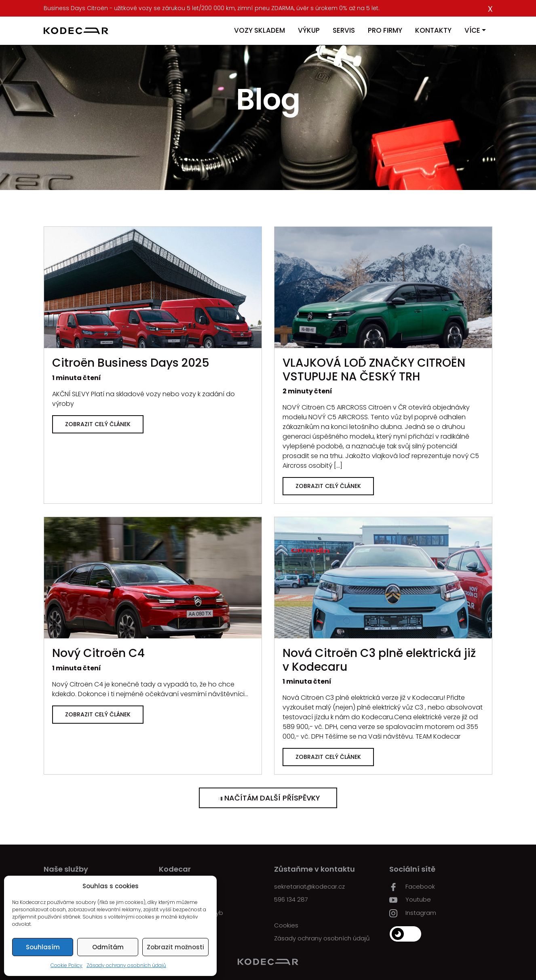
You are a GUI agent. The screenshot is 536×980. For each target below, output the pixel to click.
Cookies (286, 925)
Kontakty (433, 30)
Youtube (410, 900)
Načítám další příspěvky (268, 798)
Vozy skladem (260, 30)
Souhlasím (43, 947)
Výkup (309, 30)
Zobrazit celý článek (98, 424)
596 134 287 (291, 899)
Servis (344, 30)
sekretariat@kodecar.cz (309, 886)
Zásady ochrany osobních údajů (126, 965)
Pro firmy (385, 30)
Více (472, 30)
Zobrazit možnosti (175, 947)
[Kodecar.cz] (76, 31)
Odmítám (108, 947)
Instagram (413, 913)
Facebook (412, 887)
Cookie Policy (66, 965)
